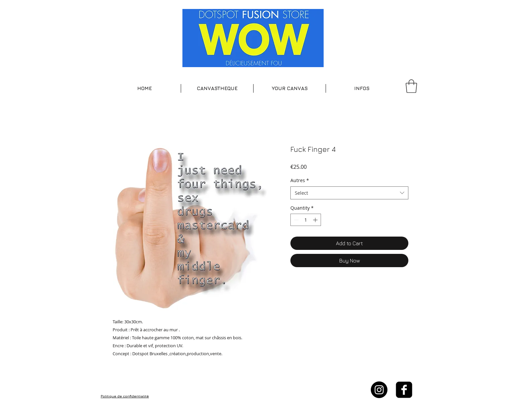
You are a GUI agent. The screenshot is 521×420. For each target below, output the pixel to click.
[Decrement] (296, 220)
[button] (217, 88)
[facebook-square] (404, 390)
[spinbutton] (306, 220)
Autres (300, 180)
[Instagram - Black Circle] (379, 390)
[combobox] (349, 193)
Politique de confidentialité (125, 396)
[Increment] (316, 220)
